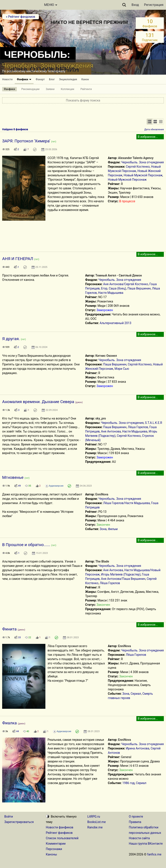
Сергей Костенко (138, 167)
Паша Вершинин (139, 288)
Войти (9, 817)
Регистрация (154, 5)
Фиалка (10, 723)
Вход (135, 5)
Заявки (50, 89)
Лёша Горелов (138, 427)
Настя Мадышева (111, 293)
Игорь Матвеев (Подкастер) (121, 574)
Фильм (113, 529)
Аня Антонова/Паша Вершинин (123, 579)
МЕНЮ (51, 5)
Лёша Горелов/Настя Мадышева (126, 503)
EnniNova (102, 494)
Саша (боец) (117, 288)
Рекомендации (30, 89)
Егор (104, 288)
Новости (7, 79)
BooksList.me (97, 822)
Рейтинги (86, 89)
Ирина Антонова (137, 748)
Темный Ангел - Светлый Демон (119, 275)
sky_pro (101, 418)
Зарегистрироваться (19, 822)
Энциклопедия (68, 79)
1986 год (128, 783)
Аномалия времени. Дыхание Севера (38, 402)
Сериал (136, 694)
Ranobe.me (95, 827)
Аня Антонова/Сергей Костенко (126, 284)
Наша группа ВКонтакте (146, 844)
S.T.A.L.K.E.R (154, 423)
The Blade (102, 561)
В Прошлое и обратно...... (26, 545)
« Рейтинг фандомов (20, 17)
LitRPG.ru (94, 817)
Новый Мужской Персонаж (143, 175)
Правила (135, 822)
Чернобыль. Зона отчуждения (143, 162)
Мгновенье (13, 477)
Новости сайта (139, 838)
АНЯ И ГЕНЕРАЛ (18, 259)
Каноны (51, 854)
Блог (52, 79)
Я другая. (11, 339)
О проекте (136, 817)
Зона (103, 529)
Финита (9, 629)
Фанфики (24, 79)
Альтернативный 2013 (115, 323)
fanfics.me (154, 854)
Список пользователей (62, 838)
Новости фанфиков (60, 827)
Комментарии (56, 844)
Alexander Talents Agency (136, 158)
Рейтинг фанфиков (59, 833)
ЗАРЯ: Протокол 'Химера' (26, 141)
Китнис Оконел (106, 356)
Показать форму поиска (83, 100)
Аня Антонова (111, 431)
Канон (85, 79)
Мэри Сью (122, 369)
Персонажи (54, 849)
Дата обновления (154, 129)
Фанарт (40, 79)
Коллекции (67, 89)
